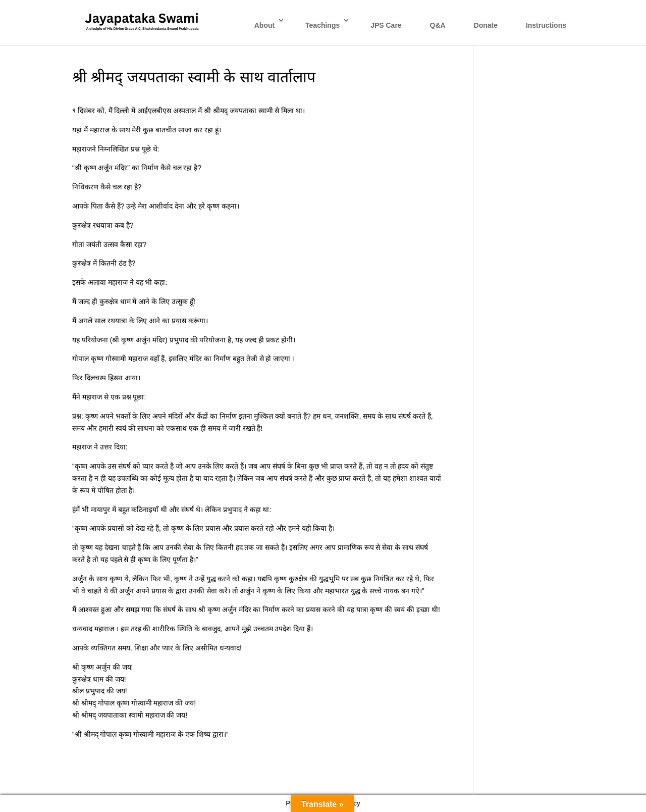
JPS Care (386, 25)
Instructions (546, 25)
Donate (486, 25)
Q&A (438, 25)
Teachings (322, 25)
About (264, 25)
